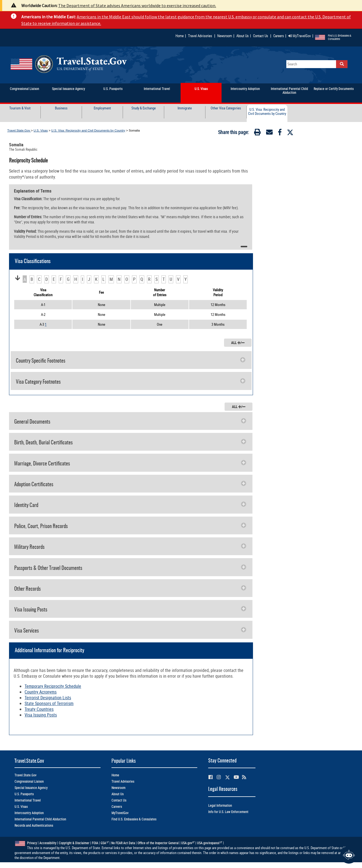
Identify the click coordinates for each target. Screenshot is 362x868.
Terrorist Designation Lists (48, 698)
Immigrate (185, 108)
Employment (102, 108)
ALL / (238, 343)
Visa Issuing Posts (41, 715)
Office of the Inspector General (158, 843)
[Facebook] (280, 133)
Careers (279, 36)
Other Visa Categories (226, 108)
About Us (244, 36)
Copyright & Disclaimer (74, 843)
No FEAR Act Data (123, 843)
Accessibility (48, 843)
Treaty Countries (39, 709)
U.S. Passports (24, 794)
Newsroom (225, 36)
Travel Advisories (200, 36)
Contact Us (261, 36)
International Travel (28, 800)
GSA (105, 843)
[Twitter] (290, 132)
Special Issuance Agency (31, 788)
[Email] (269, 133)
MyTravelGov (300, 36)
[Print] (257, 133)
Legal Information (220, 806)
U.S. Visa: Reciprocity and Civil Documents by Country (267, 112)
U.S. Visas (41, 130)
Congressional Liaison (29, 781)
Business (61, 108)
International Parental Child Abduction (40, 819)
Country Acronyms (41, 692)
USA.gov (188, 843)
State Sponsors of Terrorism (49, 703)
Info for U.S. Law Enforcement (228, 812)
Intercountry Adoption (29, 813)
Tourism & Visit (20, 108)
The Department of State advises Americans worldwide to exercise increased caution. (137, 5)
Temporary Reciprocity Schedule (53, 686)
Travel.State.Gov (19, 130)
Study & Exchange (144, 108)
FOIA (95, 843)
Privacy (32, 843)
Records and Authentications (34, 825)
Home (179, 36)
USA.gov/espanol (210, 843)
